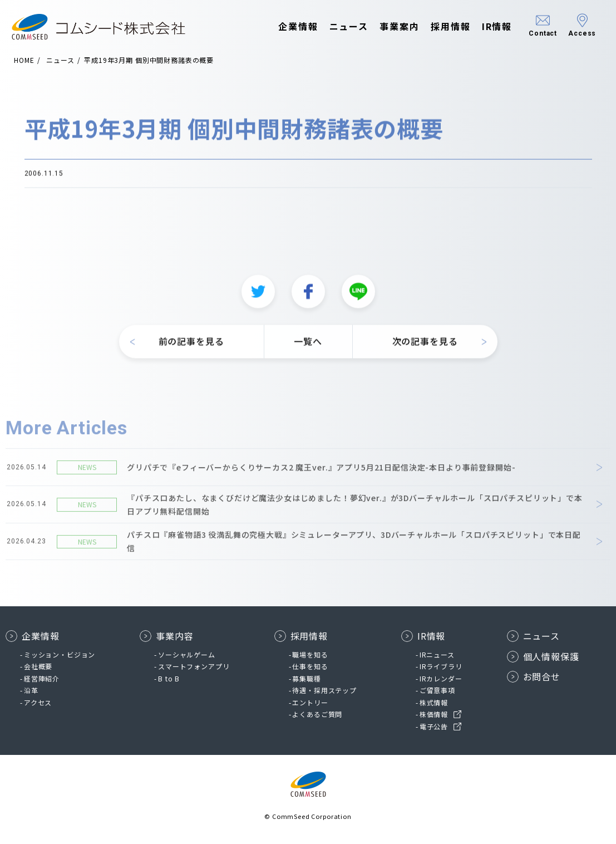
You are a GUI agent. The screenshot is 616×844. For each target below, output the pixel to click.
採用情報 (440, 27)
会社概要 (38, 666)
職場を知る (310, 654)
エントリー (310, 702)
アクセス (38, 702)
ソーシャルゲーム (187, 654)
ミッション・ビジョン (60, 654)
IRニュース (437, 654)
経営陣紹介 (42, 678)
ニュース (338, 27)
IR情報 (486, 27)
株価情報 (434, 714)
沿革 (31, 690)
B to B (169, 678)
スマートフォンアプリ (194, 666)
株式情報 (434, 702)
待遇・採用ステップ (324, 690)
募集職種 (306, 678)
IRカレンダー (441, 678)
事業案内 (389, 27)
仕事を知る (310, 666)
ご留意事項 (437, 690)
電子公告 (434, 726)
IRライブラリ (441, 666)
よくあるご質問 (317, 714)
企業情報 (288, 27)
